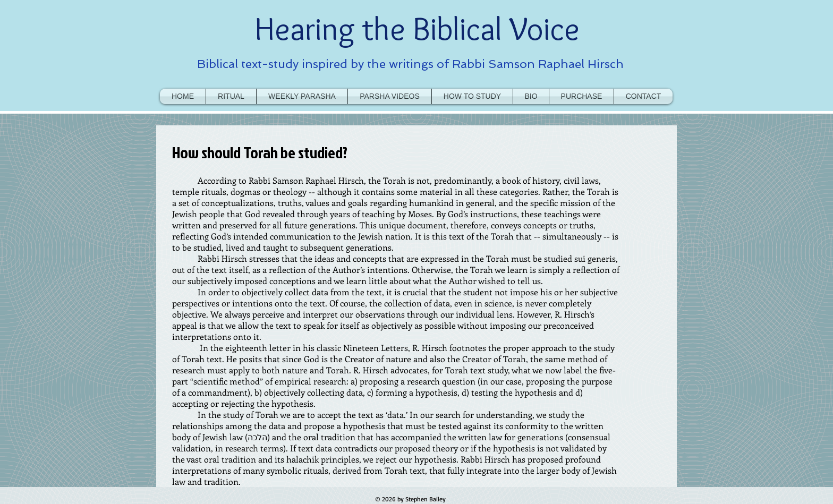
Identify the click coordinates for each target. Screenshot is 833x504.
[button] (472, 96)
